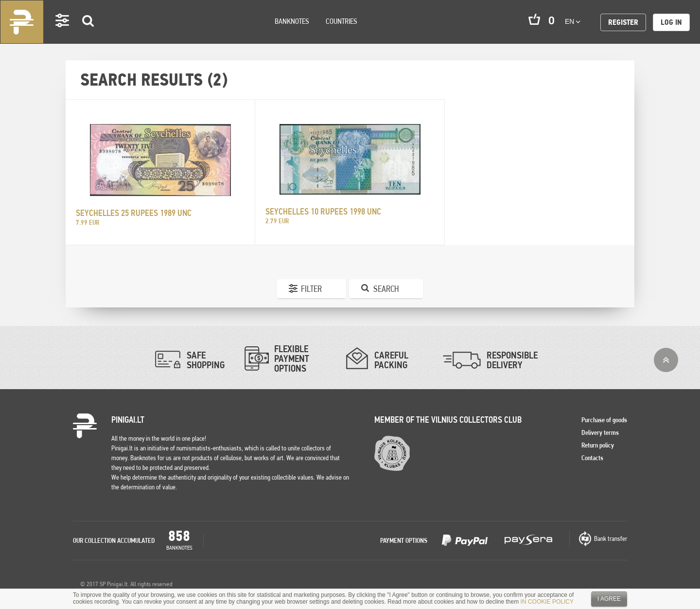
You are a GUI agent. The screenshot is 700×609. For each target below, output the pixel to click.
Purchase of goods (604, 420)
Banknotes (292, 21)
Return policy (598, 445)
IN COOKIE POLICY (547, 602)
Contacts (592, 458)
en (573, 21)
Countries (341, 21)
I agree (609, 599)
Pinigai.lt (22, 22)
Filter (311, 289)
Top (666, 360)
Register (623, 22)
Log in (671, 22)
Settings (63, 34)
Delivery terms (600, 432)
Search (88, 35)
